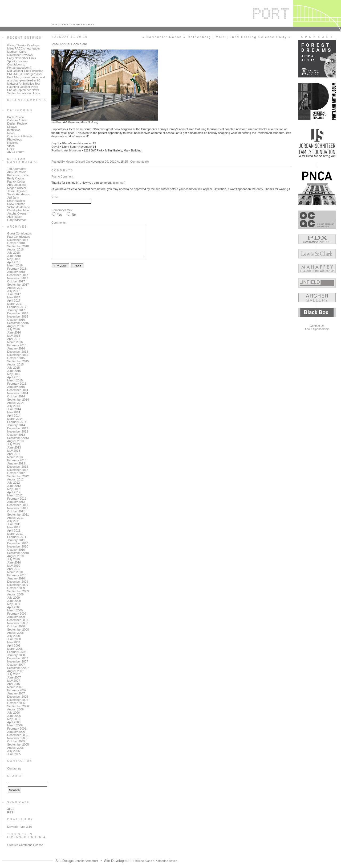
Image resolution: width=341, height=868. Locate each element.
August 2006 (15, 709)
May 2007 (14, 681)
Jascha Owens (17, 213)
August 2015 (15, 364)
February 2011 (17, 537)
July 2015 (13, 368)
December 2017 (18, 275)
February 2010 (17, 575)
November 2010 (18, 546)
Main (221, 37)
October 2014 (16, 396)
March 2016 (15, 342)
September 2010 (18, 553)
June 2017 (14, 294)
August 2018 (15, 249)
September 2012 (18, 476)
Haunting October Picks (23, 87)
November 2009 (18, 585)
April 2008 (14, 645)
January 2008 (16, 655)
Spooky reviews (17, 61)
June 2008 (14, 639)
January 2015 (16, 387)
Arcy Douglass (17, 185)
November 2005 (18, 738)
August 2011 (15, 518)
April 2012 (14, 492)
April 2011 (14, 530)
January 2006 (16, 732)
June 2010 (14, 562)
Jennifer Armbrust (87, 861)
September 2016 (18, 323)
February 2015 (17, 384)
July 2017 (13, 291)
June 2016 (14, 332)
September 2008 (18, 630)
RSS (10, 812)
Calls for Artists (17, 120)
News (11, 133)
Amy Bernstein (17, 172)
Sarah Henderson (19, 194)
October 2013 (16, 435)
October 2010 (16, 550)
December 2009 (18, 582)
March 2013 (15, 457)
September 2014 (18, 400)
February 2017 (17, 307)
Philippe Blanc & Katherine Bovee (155, 861)
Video (11, 146)
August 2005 (15, 748)
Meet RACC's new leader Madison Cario (24, 50)
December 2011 (18, 505)
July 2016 (13, 329)
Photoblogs (15, 139)
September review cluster (24, 93)
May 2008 (14, 642)
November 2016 (18, 316)
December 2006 (18, 697)
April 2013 (14, 454)
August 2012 (15, 479)
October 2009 (16, 588)
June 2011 (14, 524)
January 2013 (16, 463)
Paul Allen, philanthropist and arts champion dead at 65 (26, 79)
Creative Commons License (25, 845)
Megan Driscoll (17, 188)
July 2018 (13, 253)
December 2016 (18, 313)
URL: (55, 197)
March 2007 (15, 687)
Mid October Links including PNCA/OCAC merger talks (25, 72)
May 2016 (14, 336)
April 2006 (14, 722)
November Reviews (20, 55)
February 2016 (17, 345)
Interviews (14, 130)
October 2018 (16, 243)
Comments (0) (140, 162)
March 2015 (15, 380)
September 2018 (18, 246)
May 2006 (14, 719)
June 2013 (14, 447)
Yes (59, 215)
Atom (11, 809)
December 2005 (18, 735)
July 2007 (13, 674)
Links (11, 149)
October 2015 (16, 358)
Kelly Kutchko (16, 201)
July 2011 (13, 521)
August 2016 (15, 326)
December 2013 (18, 428)
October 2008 (16, 626)
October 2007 (16, 665)
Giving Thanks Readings (23, 45)
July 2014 (13, 406)
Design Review (17, 124)
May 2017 (14, 297)
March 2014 (15, 419)
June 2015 (14, 371)
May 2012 (14, 489)
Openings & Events (20, 136)
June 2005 (14, 754)
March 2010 (15, 572)
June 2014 (14, 409)
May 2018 (14, 259)
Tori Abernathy (17, 169)
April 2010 (14, 569)
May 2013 (14, 451)
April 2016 (14, 339)
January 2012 (16, 502)
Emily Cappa (15, 178)
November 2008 (18, 623)
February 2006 (17, 729)
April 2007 (14, 684)
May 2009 (14, 604)
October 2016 (16, 320)
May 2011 (14, 527)
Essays (12, 127)
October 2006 (16, 703)
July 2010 (13, 559)
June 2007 (14, 677)
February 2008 (17, 652)
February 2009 (17, 614)
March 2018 (15, 265)
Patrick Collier (16, 182)
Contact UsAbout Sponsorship (317, 327)
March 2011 (15, 534)
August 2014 (15, 403)
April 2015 (14, 377)
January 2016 (16, 348)
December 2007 (18, 658)
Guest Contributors (19, 233)
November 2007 (18, 661)
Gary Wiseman (17, 220)
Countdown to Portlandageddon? (19, 66)
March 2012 (15, 495)
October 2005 (16, 741)
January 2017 (16, 310)
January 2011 (16, 540)
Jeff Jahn (13, 198)
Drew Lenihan (16, 204)
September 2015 (18, 361)
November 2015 (18, 355)
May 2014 (14, 412)
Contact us (14, 768)
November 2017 (18, 278)
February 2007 (17, 690)
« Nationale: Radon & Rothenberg (177, 37)
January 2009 (16, 617)
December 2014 (18, 390)
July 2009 (13, 598)
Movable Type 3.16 (20, 827)
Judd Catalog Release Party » (261, 37)
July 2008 (13, 636)
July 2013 (13, 444)
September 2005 (18, 744)
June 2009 (14, 601)
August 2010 (15, 556)
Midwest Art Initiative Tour (24, 84)
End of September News (23, 90)
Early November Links (22, 58)
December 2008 (18, 620)
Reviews (13, 143)
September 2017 (18, 285)
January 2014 (16, 425)
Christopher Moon (19, 210)
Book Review (16, 117)
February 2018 (17, 269)
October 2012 (16, 473)
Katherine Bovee (18, 175)
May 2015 (14, 374)
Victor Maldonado (19, 207)
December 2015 (18, 352)
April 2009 (14, 607)
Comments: (59, 223)
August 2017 (15, 288)
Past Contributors (19, 237)
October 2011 (16, 511)
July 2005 (13, 751)
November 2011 (18, 508)
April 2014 (14, 416)
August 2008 (15, 633)
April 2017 (14, 301)
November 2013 (18, 431)
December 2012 (18, 467)
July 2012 (13, 483)
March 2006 (15, 725)
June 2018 (14, 256)
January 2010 (16, 578)
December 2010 (18, 543)
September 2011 (18, 515)
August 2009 (15, 594)
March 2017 (15, 304)
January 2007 (16, 693)
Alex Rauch (15, 217)
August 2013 (15, 441)
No (74, 215)
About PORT (15, 152)
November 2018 (18, 240)
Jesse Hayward (17, 191)
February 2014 (17, 422)
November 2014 (18, 393)
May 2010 (14, 566)
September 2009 (18, 591)
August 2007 (15, 671)
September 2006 (18, 706)
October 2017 (16, 281)
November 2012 (18, 470)
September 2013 (18, 438)
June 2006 (14, 716)
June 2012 (14, 486)
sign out (119, 183)
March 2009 (15, 610)
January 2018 (16, 272)
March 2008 (15, 649)
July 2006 (13, 713)
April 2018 (14, 262)
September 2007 (18, 668)
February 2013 (17, 460)
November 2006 (18, 700)
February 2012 (17, 499)
